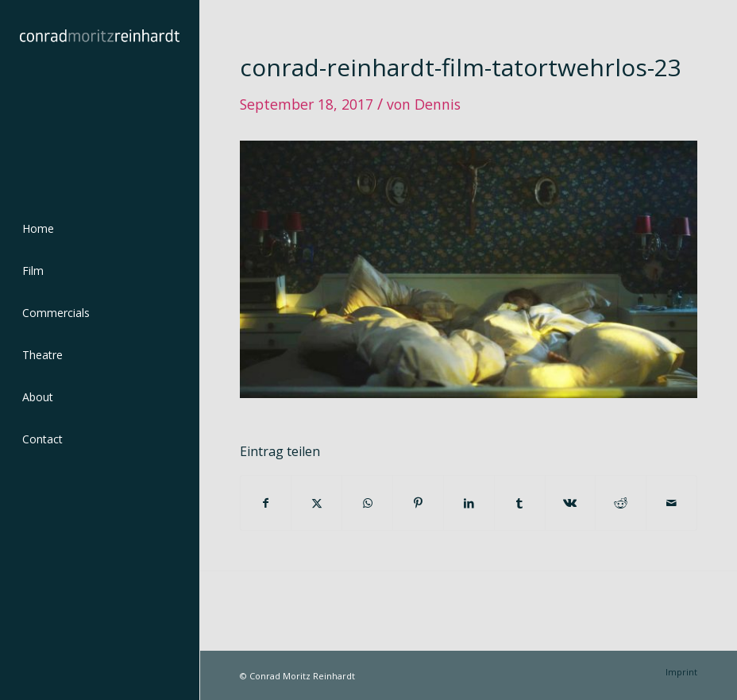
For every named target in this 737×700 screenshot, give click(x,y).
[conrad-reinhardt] (99, 99)
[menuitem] (99, 229)
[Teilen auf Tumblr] (520, 503)
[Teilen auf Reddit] (621, 503)
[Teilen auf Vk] (571, 503)
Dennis (438, 104)
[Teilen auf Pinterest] (418, 503)
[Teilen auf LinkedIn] (469, 503)
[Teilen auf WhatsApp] (367, 503)
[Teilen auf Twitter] (316, 503)
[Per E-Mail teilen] (671, 503)
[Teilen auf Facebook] (266, 503)
